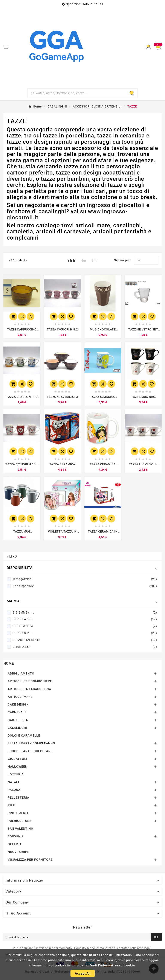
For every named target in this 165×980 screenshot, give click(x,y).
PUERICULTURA (20, 821)
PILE (11, 805)
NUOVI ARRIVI (19, 852)
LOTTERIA (16, 774)
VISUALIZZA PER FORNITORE (30, 860)
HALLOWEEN (18, 767)
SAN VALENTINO (21, 829)
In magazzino (85, 579)
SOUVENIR (16, 836)
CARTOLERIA (18, 720)
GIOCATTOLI (18, 759)
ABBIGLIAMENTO (21, 673)
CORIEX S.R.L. (85, 633)
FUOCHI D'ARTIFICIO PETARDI (31, 751)
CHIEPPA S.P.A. (85, 626)
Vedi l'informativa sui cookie (113, 965)
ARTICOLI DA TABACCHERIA (29, 689)
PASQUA (14, 790)
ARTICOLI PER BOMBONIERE (30, 681)
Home (9, 663)
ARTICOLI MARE (20, 697)
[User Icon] (148, 47)
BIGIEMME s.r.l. (85, 612)
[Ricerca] (77, 93)
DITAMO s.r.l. (85, 647)
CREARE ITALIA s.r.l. (85, 640)
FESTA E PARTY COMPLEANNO (31, 743)
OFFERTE (15, 844)
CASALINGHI (18, 728)
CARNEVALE (17, 712)
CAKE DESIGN (18, 704)
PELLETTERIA (18, 798)
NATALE (14, 782)
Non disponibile (85, 586)
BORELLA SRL (85, 619)
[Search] (132, 93)
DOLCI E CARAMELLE (24, 735)
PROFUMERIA (18, 813)
